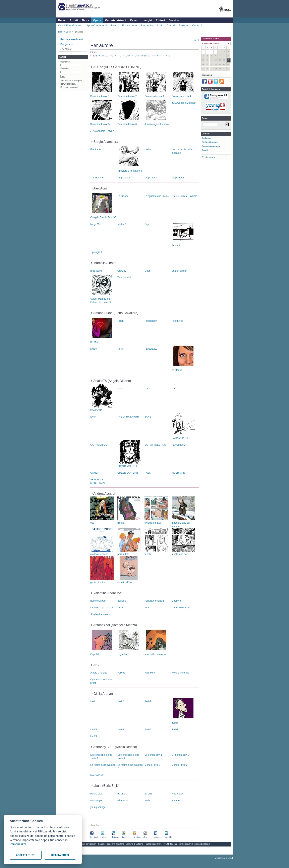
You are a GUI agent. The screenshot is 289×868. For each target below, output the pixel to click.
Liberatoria (210, 157)
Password (65, 68)
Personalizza (18, 844)
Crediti (171, 26)
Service (174, 20)
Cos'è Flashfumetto (70, 26)
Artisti (74, 20)
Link (160, 26)
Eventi (134, 20)
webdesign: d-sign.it (224, 858)
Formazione (130, 26)
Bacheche (147, 26)
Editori (160, 20)
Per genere (67, 44)
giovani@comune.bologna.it (198, 844)
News (86, 20)
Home (62, 20)
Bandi (115, 26)
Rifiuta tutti (60, 855)
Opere (97, 20)
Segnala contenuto (211, 146)
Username (65, 62)
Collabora (207, 138)
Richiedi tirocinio (210, 142)
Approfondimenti (97, 26)
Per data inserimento (72, 39)
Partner (184, 26)
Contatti (197, 26)
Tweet (195, 40)
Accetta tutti (26, 855)
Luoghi (147, 20)
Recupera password (69, 87)
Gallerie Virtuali (116, 20)
